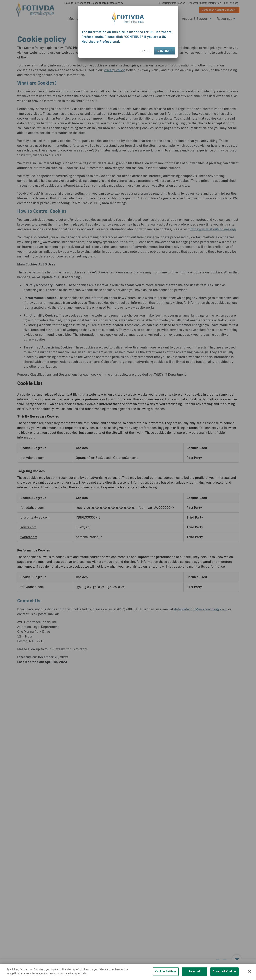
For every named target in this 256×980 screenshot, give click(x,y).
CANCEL (145, 51)
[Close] (250, 975)
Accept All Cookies (224, 975)
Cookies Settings (166, 975)
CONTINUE (164, 51)
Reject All (195, 975)
